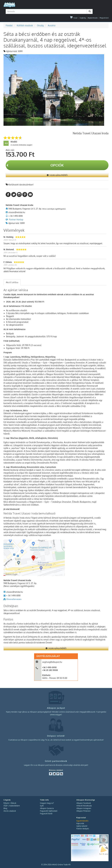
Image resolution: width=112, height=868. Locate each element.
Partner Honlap (16, 220)
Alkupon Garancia (47, 808)
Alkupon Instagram (84, 808)
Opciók (35, 165)
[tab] (12, 282)
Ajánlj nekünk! (82, 826)
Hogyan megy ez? (47, 803)
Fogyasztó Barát (46, 814)
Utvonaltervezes (14, 599)
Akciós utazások (10, 811)
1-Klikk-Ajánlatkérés (57, 175)
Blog (5, 808)
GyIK (42, 806)
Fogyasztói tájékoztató (49, 811)
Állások (13, 803)
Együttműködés (82, 821)
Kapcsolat (80, 823)
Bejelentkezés (93, 18)
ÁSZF (6, 806)
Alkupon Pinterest (83, 811)
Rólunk (6, 803)
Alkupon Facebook (84, 803)
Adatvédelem (14, 806)
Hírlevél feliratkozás (84, 806)
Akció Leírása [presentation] (12, 282)
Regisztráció (104, 18)
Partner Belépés (83, 829)
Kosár (74, 18)
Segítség (83, 18)
